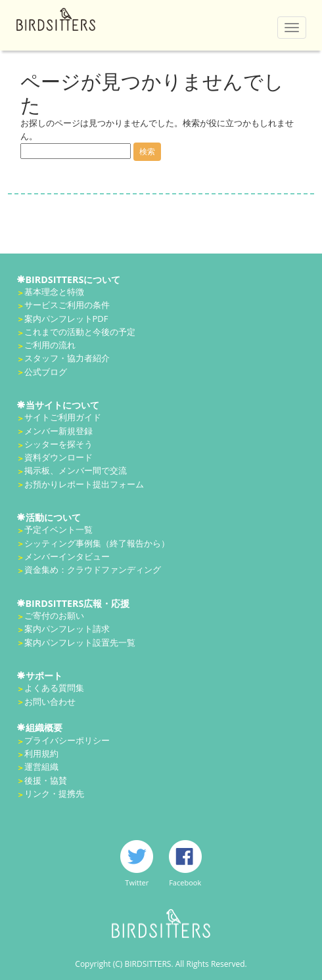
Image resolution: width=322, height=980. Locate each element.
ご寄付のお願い (54, 615)
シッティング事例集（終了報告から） (97, 543)
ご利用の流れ (50, 345)
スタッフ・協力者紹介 (67, 358)
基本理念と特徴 (54, 292)
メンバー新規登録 (58, 431)
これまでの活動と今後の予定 (80, 332)
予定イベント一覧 (58, 529)
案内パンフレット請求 (67, 629)
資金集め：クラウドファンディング (93, 569)
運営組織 (41, 767)
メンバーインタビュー (67, 556)
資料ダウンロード (58, 457)
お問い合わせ (50, 702)
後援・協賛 (46, 780)
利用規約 (41, 753)
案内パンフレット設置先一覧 (80, 642)
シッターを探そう (58, 444)
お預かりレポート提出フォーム (84, 484)
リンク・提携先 (54, 793)
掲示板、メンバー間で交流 (76, 470)
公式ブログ (46, 372)
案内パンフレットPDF (66, 319)
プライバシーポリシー (67, 740)
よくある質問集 (54, 688)
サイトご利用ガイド (63, 417)
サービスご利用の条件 (67, 305)
